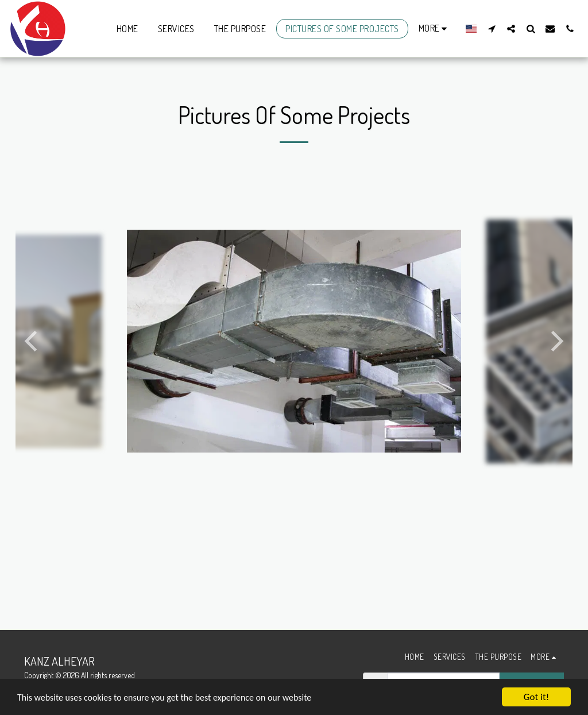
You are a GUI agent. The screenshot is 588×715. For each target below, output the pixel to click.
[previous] (33, 341)
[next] (555, 341)
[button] (492, 28)
